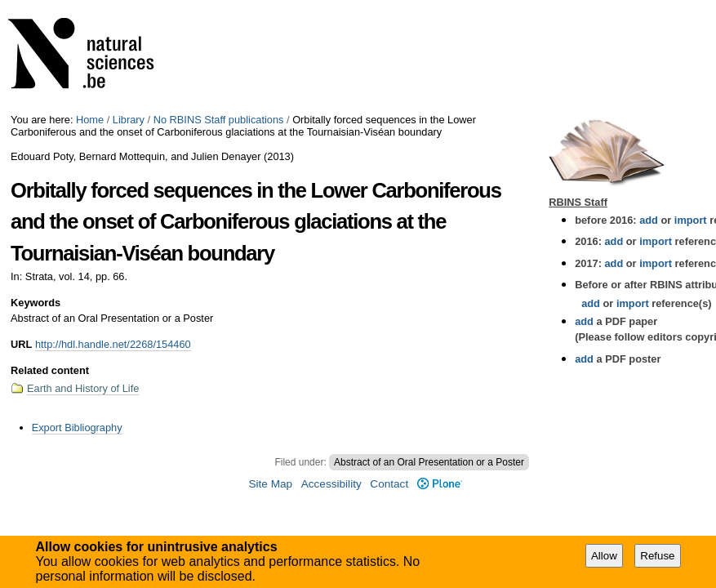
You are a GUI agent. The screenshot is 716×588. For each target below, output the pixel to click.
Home (90, 120)
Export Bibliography (77, 428)
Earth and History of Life (83, 388)
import (689, 220)
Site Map (270, 484)
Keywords (36, 303)
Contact (389, 484)
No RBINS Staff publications (219, 120)
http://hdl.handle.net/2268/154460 (113, 344)
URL (21, 344)
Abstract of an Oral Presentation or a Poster (429, 462)
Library (129, 120)
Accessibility (331, 484)
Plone (440, 484)
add (649, 220)
